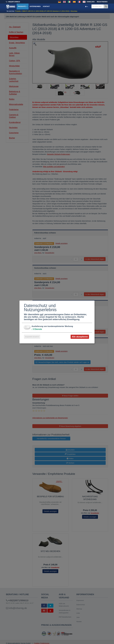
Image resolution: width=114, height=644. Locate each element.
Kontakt (46, 6)
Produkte (23, 6)
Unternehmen (35, 6)
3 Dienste (36, 329)
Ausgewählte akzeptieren (32, 337)
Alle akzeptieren (80, 337)
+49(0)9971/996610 (14, 2)
